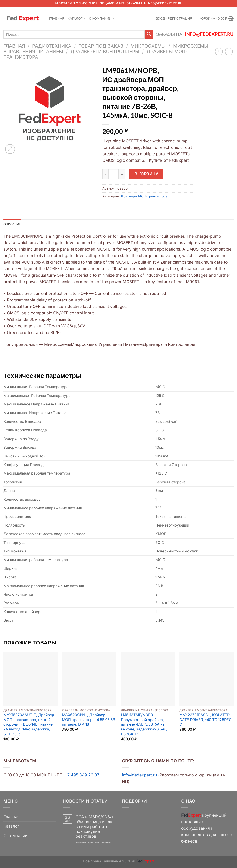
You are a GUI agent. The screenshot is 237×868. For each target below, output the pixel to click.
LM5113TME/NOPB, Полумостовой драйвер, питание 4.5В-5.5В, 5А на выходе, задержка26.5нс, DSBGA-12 (144, 725)
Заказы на (195, 34)
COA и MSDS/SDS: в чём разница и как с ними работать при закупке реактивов (95, 827)
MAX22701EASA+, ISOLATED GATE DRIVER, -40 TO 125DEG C (206, 720)
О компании (102, 18)
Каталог (77, 18)
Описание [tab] (13, 224)
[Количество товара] (113, 174)
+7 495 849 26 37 (82, 775)
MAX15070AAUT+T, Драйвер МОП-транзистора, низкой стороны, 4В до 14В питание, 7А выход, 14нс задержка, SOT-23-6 (29, 725)
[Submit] (149, 34)
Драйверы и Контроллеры (105, 51)
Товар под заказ (101, 46)
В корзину (146, 174)
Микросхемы (148, 46)
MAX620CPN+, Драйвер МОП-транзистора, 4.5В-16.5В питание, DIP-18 (89, 720)
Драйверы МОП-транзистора (144, 196)
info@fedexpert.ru (165, 3)
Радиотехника (52, 46)
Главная (57, 18)
